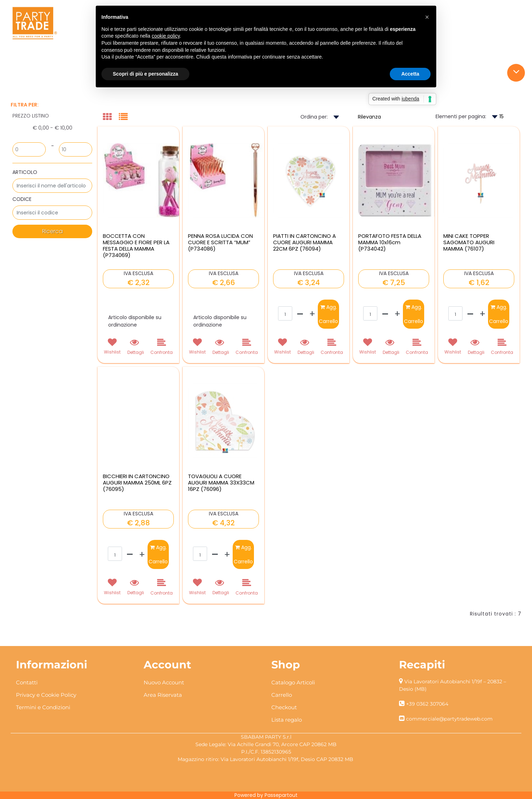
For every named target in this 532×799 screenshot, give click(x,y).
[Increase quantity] (312, 314)
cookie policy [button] (166, 36)
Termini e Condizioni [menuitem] (43, 707)
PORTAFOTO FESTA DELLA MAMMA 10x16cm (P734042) (390, 242)
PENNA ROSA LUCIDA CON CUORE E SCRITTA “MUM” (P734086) (220, 242)
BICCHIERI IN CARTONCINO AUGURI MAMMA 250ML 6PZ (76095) (137, 483)
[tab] (111, 117)
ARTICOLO (25, 172)
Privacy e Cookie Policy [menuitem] (46, 695)
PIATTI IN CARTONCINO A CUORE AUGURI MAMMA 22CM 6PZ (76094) (304, 242)
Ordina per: (314, 117)
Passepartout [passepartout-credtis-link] (281, 795)
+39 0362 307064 (427, 704)
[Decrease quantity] (300, 314)
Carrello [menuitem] (282, 695)
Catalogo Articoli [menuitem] (293, 682)
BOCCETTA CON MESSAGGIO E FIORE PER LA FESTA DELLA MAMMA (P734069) (136, 246)
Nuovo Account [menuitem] (164, 682)
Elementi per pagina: (461, 116)
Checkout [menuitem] (284, 707)
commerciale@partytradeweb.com (449, 719)
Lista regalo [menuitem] (287, 720)
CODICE (22, 199)
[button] (52, 231)
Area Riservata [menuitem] (163, 695)
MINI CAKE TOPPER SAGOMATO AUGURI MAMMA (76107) (469, 242)
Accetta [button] (410, 74)
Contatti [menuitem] (27, 682)
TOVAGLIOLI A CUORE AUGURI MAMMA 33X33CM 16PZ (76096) (221, 483)
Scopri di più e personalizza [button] (145, 74)
